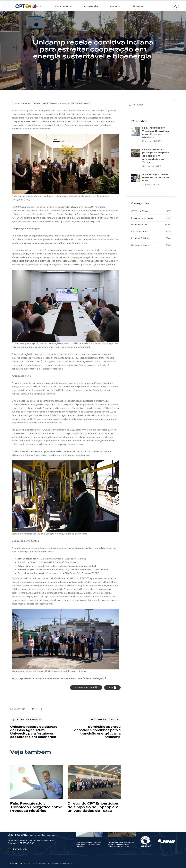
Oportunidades (139, 231)
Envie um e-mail (20, 849)
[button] (175, 6)
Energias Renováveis (142, 218)
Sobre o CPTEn (33, 6)
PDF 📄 (112, 688)
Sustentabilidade (140, 245)
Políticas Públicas (140, 238)
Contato (112, 6)
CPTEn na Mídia (139, 211)
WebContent (67, 863)
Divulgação (88, 6)
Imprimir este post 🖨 (86, 688)
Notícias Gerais (139, 225)
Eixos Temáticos (60, 6)
